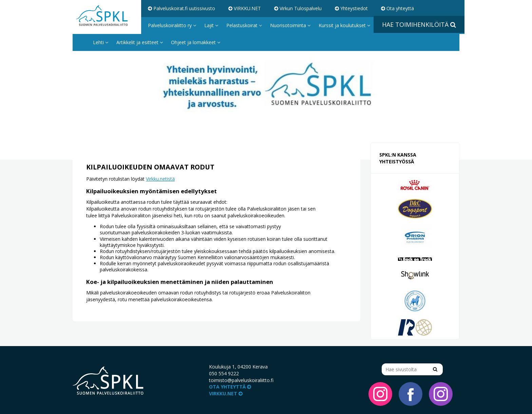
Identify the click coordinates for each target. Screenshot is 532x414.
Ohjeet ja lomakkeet (196, 42)
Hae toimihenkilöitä (419, 24)
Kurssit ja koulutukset (344, 25)
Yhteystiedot (351, 8)
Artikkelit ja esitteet (140, 42)
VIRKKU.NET (245, 8)
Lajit (211, 25)
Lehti (101, 42)
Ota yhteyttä (397, 8)
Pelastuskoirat (244, 25)
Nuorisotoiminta (290, 25)
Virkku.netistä (160, 179)
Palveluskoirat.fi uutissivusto (182, 8)
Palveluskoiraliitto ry (172, 25)
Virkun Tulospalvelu (298, 8)
